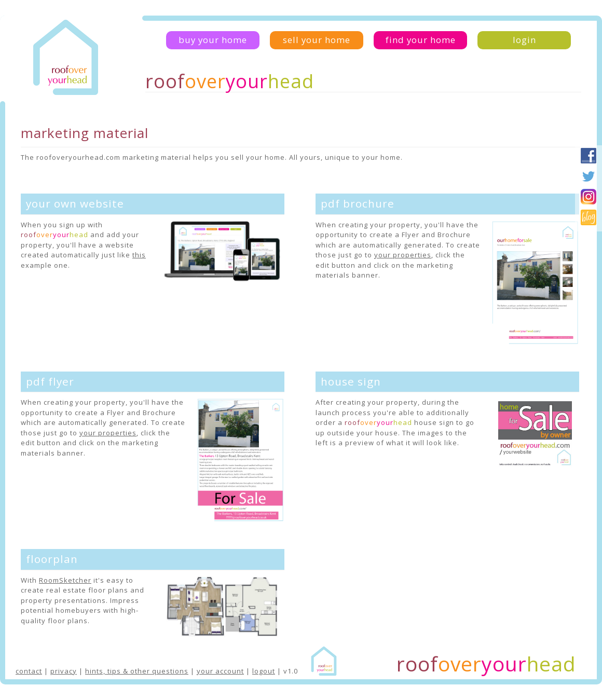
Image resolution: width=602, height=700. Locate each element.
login (524, 40)
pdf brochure (358, 203)
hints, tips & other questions (137, 671)
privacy (64, 671)
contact (29, 671)
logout (264, 671)
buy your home (213, 40)
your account (220, 671)
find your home (421, 40)
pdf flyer (50, 381)
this (139, 255)
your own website (75, 203)
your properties (403, 255)
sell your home (317, 40)
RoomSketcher (65, 580)
